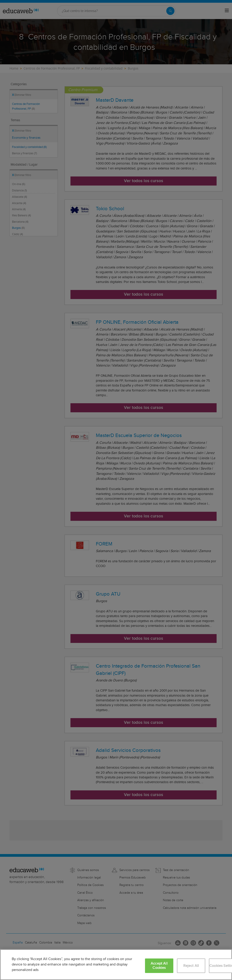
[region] (116, 965)
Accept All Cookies (159, 966)
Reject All (191, 966)
